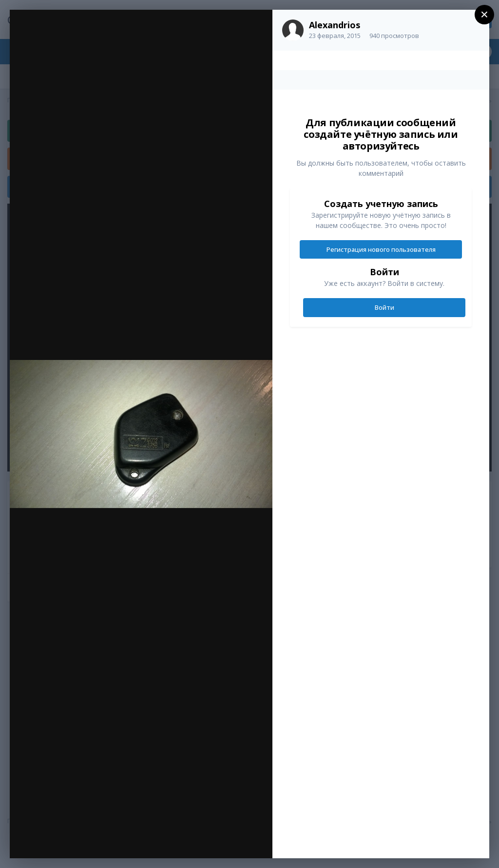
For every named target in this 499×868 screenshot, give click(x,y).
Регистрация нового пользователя (381, 249)
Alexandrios (335, 25)
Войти (384, 307)
